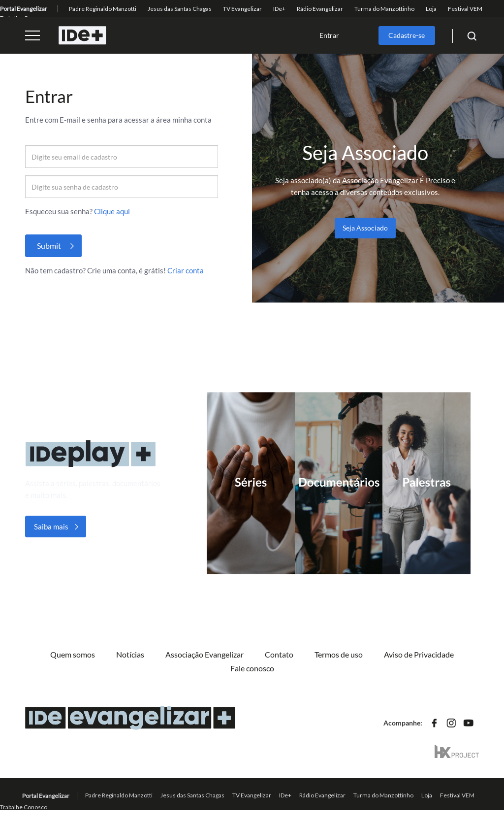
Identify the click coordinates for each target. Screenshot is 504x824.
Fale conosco (252, 668)
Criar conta (186, 270)
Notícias (130, 654)
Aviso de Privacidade (419, 654)
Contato (279, 654)
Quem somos (73, 654)
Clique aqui (112, 211)
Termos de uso (339, 654)
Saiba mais (51, 527)
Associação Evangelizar (205, 654)
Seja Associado (365, 228)
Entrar (329, 35)
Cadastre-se (407, 35)
